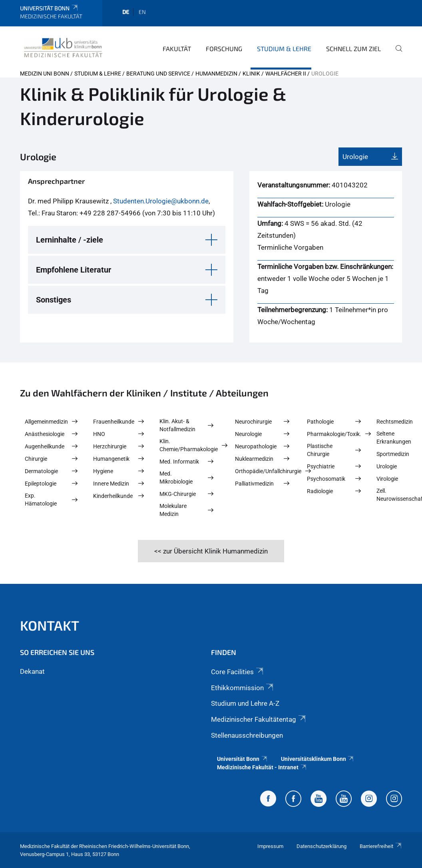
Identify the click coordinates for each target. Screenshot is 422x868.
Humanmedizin (216, 74)
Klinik (251, 74)
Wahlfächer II (286, 74)
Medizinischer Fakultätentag (259, 719)
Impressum (270, 846)
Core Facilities (238, 672)
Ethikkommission (243, 688)
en (142, 12)
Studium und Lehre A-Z (245, 703)
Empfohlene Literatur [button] (74, 270)
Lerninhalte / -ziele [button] (70, 240)
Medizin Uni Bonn (45, 74)
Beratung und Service (158, 74)
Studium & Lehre (284, 49)
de (126, 12)
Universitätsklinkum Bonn (318, 759)
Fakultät (177, 49)
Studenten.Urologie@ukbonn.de (161, 201)
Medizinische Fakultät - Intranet (262, 767)
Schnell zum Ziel (353, 49)
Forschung (224, 49)
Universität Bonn (49, 8)
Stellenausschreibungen (247, 735)
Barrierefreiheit (381, 846)
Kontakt (50, 625)
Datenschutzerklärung (321, 846)
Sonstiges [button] (54, 300)
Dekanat (32, 671)
